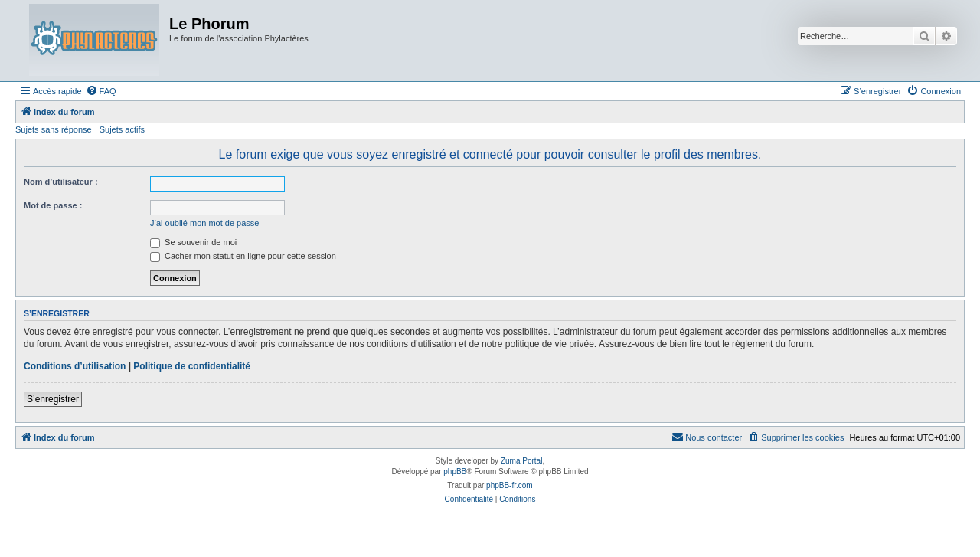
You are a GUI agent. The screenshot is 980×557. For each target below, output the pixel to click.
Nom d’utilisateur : (61, 182)
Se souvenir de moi (193, 242)
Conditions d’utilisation (75, 366)
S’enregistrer (53, 399)
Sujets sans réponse (54, 129)
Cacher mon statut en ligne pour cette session (243, 256)
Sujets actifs (122, 129)
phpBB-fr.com (510, 485)
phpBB (455, 472)
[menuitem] (101, 91)
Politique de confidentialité (192, 366)
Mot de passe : (53, 205)
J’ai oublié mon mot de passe (204, 223)
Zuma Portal (521, 461)
